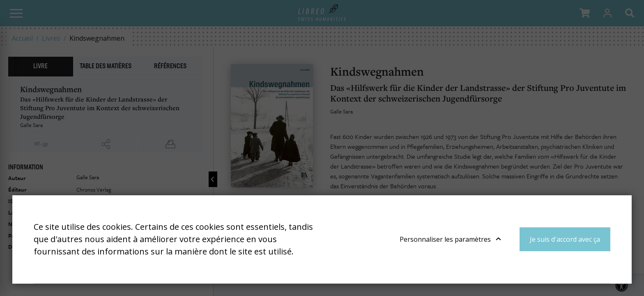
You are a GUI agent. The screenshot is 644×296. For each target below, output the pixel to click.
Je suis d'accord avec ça (565, 239)
